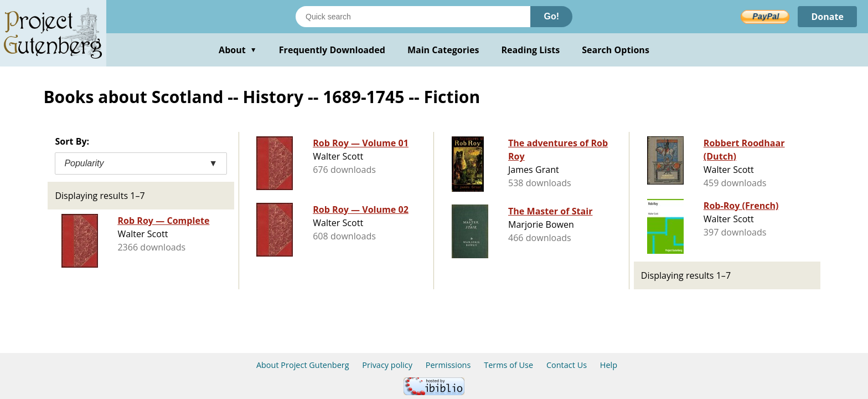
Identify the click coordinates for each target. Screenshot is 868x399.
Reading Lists (531, 50)
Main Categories (443, 50)
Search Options (616, 50)
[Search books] (413, 17)
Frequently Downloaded (332, 50)
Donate (827, 17)
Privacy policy (387, 365)
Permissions (448, 365)
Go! (551, 16)
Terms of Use (508, 365)
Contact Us (567, 365)
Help (609, 365)
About (238, 50)
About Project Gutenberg (303, 365)
